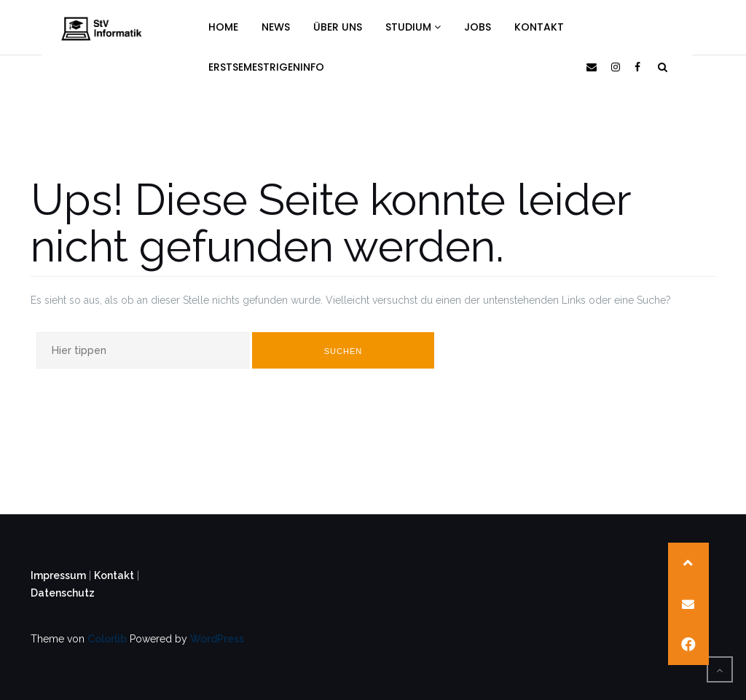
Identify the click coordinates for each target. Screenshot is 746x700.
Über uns (338, 27)
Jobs (478, 27)
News (276, 27)
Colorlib (107, 639)
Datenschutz (63, 593)
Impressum (58, 575)
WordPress (217, 639)
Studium (413, 27)
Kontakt (539, 27)
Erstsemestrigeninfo (266, 67)
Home (223, 27)
